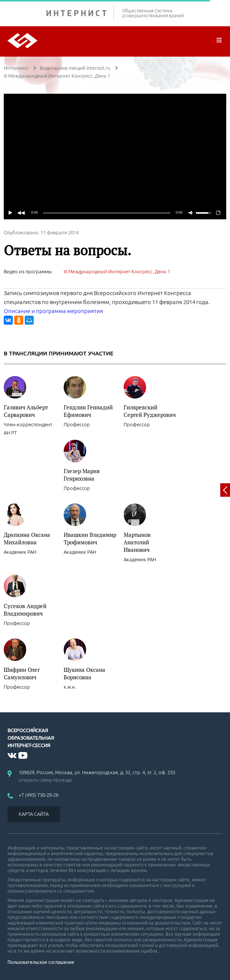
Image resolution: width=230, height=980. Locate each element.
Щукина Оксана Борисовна (84, 673)
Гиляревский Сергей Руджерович (150, 411)
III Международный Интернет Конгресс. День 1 (117, 271)
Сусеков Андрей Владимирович (25, 610)
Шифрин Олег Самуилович (22, 673)
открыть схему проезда (45, 780)
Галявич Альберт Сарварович (26, 411)
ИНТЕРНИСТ (80, 13)
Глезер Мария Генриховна (82, 475)
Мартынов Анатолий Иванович (137, 542)
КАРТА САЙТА (34, 814)
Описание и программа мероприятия (53, 311)
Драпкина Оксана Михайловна (27, 538)
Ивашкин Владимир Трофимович (90, 538)
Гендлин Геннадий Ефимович (88, 411)
